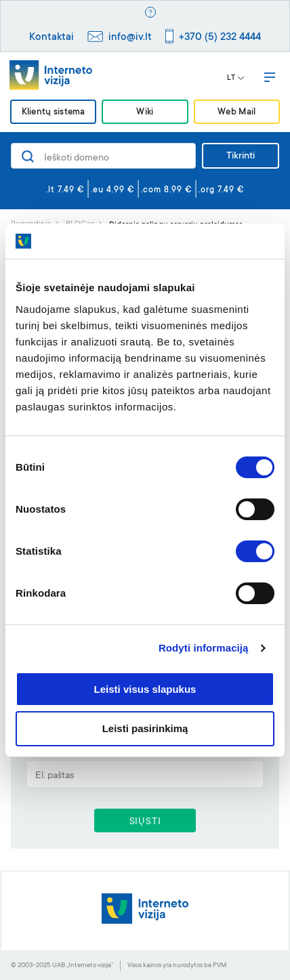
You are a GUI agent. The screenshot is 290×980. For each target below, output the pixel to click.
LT (236, 79)
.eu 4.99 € (113, 190)
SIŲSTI (145, 822)
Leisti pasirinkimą (145, 728)
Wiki (145, 113)
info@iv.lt (130, 38)
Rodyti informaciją (204, 648)
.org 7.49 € (222, 190)
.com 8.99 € (167, 190)
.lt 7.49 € (65, 190)
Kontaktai (51, 38)
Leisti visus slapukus (145, 689)
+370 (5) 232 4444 (220, 38)
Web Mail (236, 113)
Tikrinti (241, 156)
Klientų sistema (54, 113)
